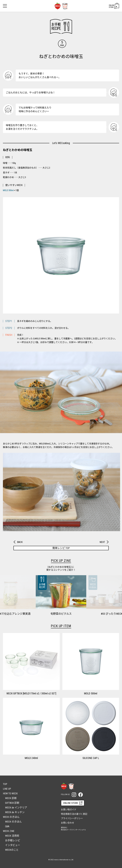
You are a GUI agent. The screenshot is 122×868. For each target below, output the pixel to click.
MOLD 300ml (8, 190)
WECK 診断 (11, 798)
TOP (5, 784)
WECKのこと (12, 850)
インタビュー (13, 845)
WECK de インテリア (16, 808)
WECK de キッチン (15, 812)
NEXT (102, 542)
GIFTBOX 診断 (12, 803)
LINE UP (7, 789)
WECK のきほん (13, 822)
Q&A (7, 826)
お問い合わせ (68, 823)
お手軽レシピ (13, 840)
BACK (20, 542)
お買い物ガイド (69, 810)
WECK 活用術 (12, 836)
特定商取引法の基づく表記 (74, 814)
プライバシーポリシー (72, 818)
